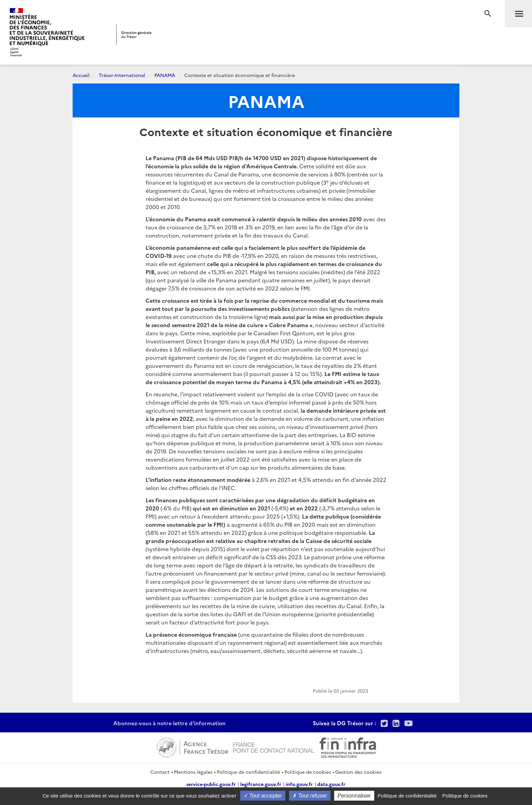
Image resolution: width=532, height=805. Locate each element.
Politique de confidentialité (248, 772)
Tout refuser (310, 796)
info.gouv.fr (299, 784)
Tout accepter (263, 796)
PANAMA (165, 75)
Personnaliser (354, 796)
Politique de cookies (308, 772)
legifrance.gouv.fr (261, 784)
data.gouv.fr (331, 784)
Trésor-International (122, 75)
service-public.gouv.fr (211, 784)
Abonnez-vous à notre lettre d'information (169, 723)
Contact (160, 772)
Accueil (81, 75)
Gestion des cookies (358, 772)
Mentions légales (193, 772)
